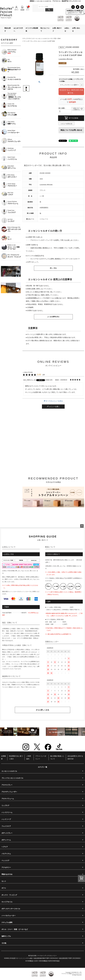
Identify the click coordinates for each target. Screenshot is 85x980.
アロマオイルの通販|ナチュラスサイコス (72, 974)
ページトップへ (82, 526)
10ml (59, 38)
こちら (25, 571)
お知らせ (67, 29)
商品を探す (8, 29)
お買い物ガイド (57, 29)
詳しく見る (53, 268)
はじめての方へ (18, 29)
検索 (49, 10)
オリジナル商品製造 (32, 29)
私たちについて (45, 29)
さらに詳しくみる (42, 710)
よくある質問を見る (53, 317)
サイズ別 (53, 38)
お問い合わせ (76, 29)
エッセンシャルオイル (43, 38)
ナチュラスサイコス (28, 38)
